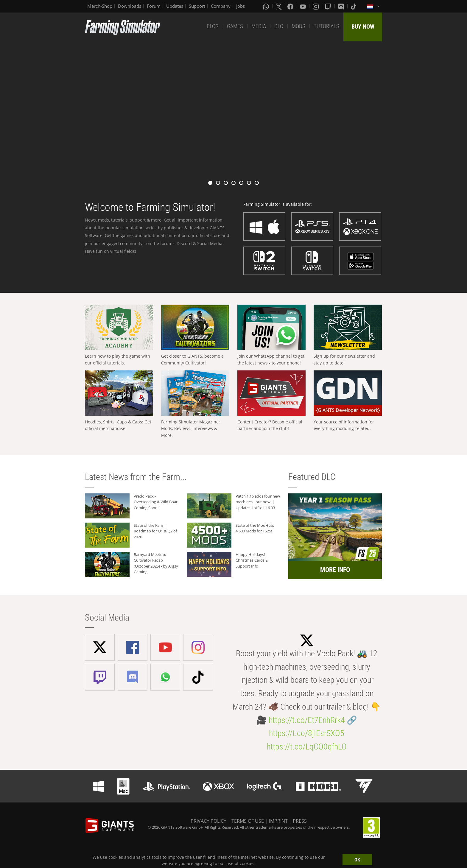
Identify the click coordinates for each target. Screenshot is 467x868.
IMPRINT (278, 821)
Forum (154, 6)
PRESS (300, 821)
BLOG (213, 26)
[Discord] (342, 6)
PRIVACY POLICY (208, 821)
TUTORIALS (326, 26)
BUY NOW (363, 27)
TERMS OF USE (248, 821)
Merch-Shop (100, 6)
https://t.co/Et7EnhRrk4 (307, 720)
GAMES (235, 26)
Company (221, 6)
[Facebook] (291, 6)
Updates (175, 6)
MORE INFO (335, 570)
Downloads (130, 6)
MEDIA (259, 26)
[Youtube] (303, 6)
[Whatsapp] (267, 6)
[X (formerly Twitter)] (279, 6)
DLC (279, 26)
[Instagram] (316, 6)
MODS (298, 26)
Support (197, 6)
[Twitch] (329, 6)
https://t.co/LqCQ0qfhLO (307, 747)
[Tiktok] (354, 6)
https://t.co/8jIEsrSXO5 (307, 733)
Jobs (240, 6)
